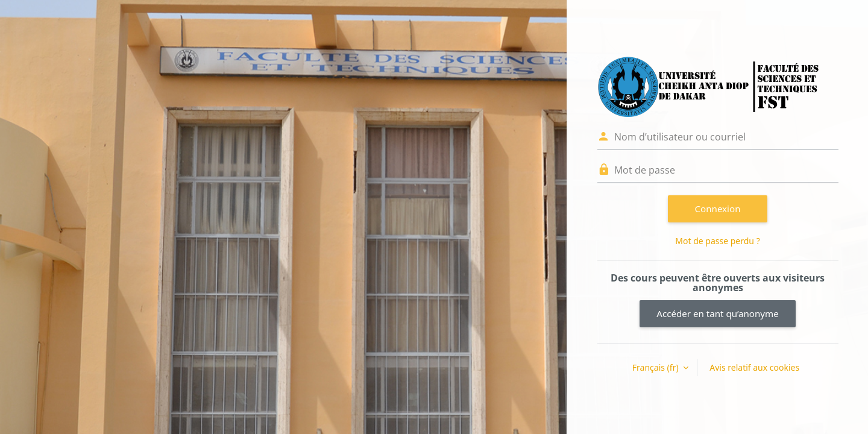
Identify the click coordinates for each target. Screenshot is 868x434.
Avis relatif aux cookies (754, 367)
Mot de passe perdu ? (717, 241)
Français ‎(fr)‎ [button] (656, 367)
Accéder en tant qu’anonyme (717, 313)
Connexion (718, 209)
